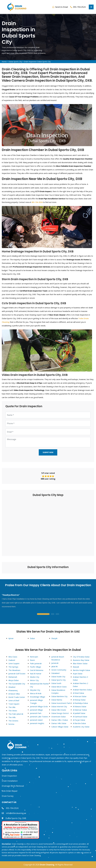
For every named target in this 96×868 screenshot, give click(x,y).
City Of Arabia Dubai (81, 657)
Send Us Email (62, 7)
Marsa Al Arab (36, 693)
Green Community (59, 670)
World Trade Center (17, 697)
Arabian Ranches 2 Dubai (80, 685)
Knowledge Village (38, 697)
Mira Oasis (13, 657)
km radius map (48, 525)
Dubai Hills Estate (59, 710)
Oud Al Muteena (37, 670)
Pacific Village (35, 667)
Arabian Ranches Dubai (82, 690)
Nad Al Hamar (36, 674)
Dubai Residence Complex (58, 692)
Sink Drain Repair (10, 791)
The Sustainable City (17, 684)
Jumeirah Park (36, 713)
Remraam (34, 657)
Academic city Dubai (81, 727)
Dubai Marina (57, 700)
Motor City (34, 680)
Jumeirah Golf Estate (17, 674)
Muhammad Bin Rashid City (39, 685)
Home (4, 62)
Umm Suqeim (14, 663)
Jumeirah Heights (37, 723)
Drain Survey (8, 796)
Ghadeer (12, 687)
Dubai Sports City (15, 62)
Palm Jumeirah (36, 663)
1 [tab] (43, 614)
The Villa (12, 707)
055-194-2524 (12, 808)
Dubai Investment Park (61, 703)
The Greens (13, 721)
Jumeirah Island (36, 720)
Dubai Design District (60, 713)
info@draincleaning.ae (16, 813)
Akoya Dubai (13, 680)
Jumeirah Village (36, 710)
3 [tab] (57, 614)
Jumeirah (55, 663)
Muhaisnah (13, 677)
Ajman (11, 638)
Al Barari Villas (14, 694)
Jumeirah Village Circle (39, 706)
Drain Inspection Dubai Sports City (37, 62)
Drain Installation (10, 781)
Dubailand (55, 673)
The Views (13, 711)
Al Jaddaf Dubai (79, 713)
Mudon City (35, 677)
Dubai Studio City (58, 677)
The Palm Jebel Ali (16, 714)
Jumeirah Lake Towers (39, 717)
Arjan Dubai (78, 674)
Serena (11, 724)
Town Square (14, 704)
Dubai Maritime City (59, 696)
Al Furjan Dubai (79, 720)
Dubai (32, 638)
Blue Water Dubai (80, 663)
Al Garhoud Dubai (80, 717)
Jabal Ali (54, 666)
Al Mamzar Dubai (80, 710)
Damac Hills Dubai (59, 723)
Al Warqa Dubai (79, 700)
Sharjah (54, 638)
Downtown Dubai (58, 717)
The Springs (13, 667)
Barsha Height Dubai (81, 670)
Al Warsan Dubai (80, 696)
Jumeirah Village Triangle (36, 702)
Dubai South (56, 683)
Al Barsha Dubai (79, 723)
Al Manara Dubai (80, 706)
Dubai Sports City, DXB (16, 818)
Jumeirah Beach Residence (58, 658)
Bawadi (76, 667)
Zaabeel (12, 660)
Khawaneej (13, 690)
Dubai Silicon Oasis (59, 687)
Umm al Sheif (14, 700)
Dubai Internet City (59, 706)
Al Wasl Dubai (78, 693)
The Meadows (14, 670)
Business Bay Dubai (81, 660)
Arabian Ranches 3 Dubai (80, 678)
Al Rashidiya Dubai (80, 703)
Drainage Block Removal (13, 786)
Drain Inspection (9, 776)
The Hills (12, 717)
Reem (32, 660)
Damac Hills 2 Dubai (60, 720)
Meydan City (35, 690)
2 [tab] (53, 614)
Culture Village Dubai (60, 727)
